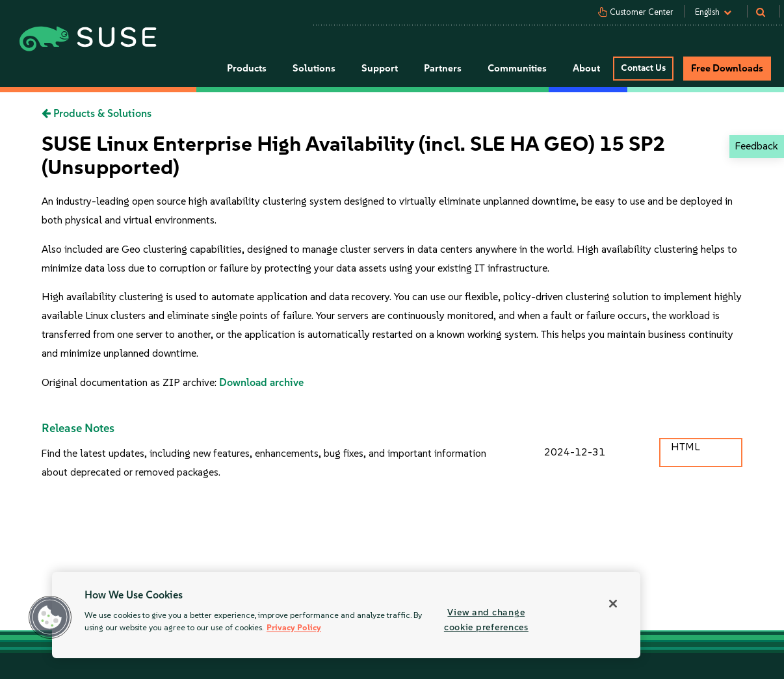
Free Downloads (727, 68)
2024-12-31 (575, 452)
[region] (346, 615)
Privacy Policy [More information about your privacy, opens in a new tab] (294, 628)
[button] (50, 617)
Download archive (261, 382)
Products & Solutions (97, 113)
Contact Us (643, 68)
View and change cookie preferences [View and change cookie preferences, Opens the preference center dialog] (486, 620)
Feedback (756, 146)
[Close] (613, 604)
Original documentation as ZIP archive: (130, 382)
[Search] (767, 12)
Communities (517, 68)
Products (247, 68)
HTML (685, 447)
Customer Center (642, 12)
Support (380, 68)
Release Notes (78, 428)
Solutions (314, 68)
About (586, 68)
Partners (443, 68)
